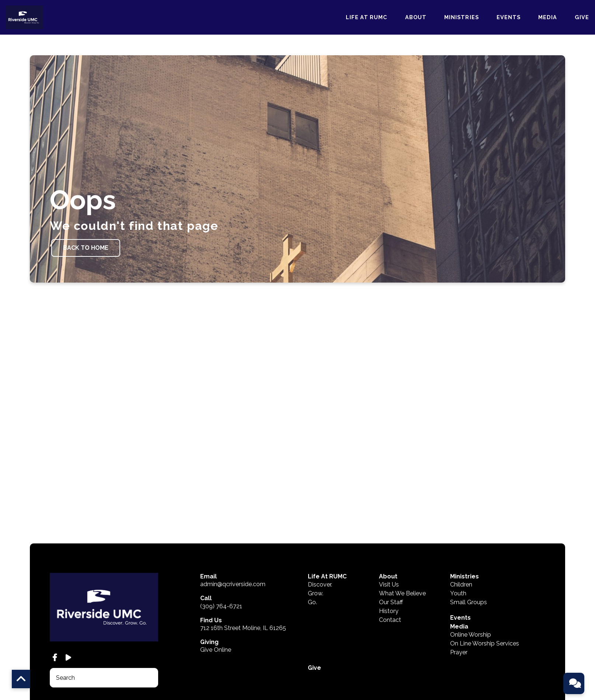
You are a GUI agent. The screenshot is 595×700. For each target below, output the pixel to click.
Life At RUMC (367, 18)
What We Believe (402, 537)
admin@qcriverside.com (233, 527)
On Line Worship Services (485, 587)
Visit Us (389, 528)
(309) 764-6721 (221, 549)
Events (509, 18)
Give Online (216, 593)
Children (461, 528)
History (389, 554)
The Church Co (65, 662)
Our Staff (391, 545)
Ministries (462, 18)
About (416, 18)
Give (582, 18)
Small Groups (469, 545)
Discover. (320, 528)
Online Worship (471, 578)
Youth (458, 537)
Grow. (316, 537)
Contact (390, 563)
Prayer (459, 596)
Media (547, 18)
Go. (312, 545)
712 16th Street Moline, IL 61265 (243, 571)
